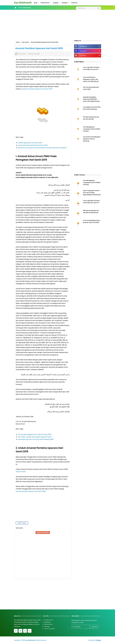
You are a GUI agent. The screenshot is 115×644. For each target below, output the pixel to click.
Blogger (98, 640)
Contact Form (49, 620)
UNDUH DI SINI (21, 472)
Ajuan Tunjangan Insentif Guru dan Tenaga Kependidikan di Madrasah (92, 193)
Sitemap (47, 626)
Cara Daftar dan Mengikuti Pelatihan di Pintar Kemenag (90, 139)
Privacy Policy (48, 624)
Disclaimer (47, 622)
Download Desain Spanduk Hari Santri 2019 (33, 145)
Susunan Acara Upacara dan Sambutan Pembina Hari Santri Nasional (42, 148)
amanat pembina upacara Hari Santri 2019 (31, 491)
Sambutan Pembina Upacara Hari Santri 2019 (37, 89)
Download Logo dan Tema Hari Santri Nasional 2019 (36, 439)
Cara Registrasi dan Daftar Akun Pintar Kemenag (90, 109)
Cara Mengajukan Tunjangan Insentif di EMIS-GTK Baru (90, 129)
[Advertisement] (57, 24)
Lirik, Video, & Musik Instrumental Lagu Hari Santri (35, 437)
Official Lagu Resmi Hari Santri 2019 (30, 143)
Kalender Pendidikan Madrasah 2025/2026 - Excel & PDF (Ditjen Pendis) (92, 99)
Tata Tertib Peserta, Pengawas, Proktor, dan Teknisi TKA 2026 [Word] (91, 80)
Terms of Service (49, 629)
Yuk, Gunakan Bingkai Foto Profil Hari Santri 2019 (34, 434)
